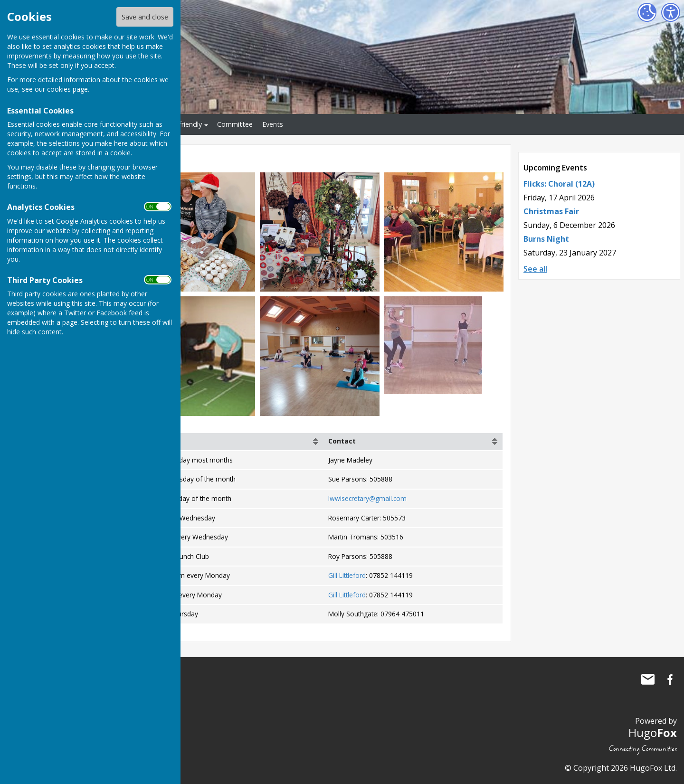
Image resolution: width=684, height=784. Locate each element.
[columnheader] (222, 442)
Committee (235, 124)
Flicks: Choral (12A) (559, 184)
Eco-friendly (184, 124)
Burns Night (546, 239)
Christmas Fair (551, 211)
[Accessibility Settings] (671, 12)
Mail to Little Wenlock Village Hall (648, 680)
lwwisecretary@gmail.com (367, 498)
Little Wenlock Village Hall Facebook (670, 680)
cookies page (67, 89)
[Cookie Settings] (647, 12)
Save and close (145, 17)
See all (535, 269)
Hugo (653, 732)
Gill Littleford (347, 575)
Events (273, 124)
